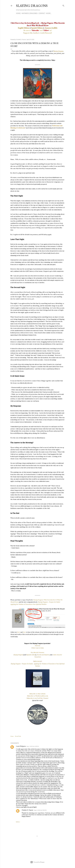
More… (49, 13)
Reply (18, 822)
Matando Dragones (30, 13)
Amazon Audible (51, 28)
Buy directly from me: (38, 652)
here (19, 632)
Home (18, 13)
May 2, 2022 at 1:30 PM (40, 810)
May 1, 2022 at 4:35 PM (33, 746)
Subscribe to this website (37, 694)
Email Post (18, 736)
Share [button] (12, 736)
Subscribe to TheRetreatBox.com (37, 696)
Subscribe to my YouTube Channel (37, 698)
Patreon (37, 646)
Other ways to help (37, 648)
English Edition (24, 28)
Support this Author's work (34, 33)
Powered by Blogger (37, 862)
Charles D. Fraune (27, 810)
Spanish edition (31, 655)
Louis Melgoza (21, 746)
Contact (42, 13)
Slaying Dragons (32, 6)
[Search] (63, 5)
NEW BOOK (38, 661)
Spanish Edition (37, 28)
